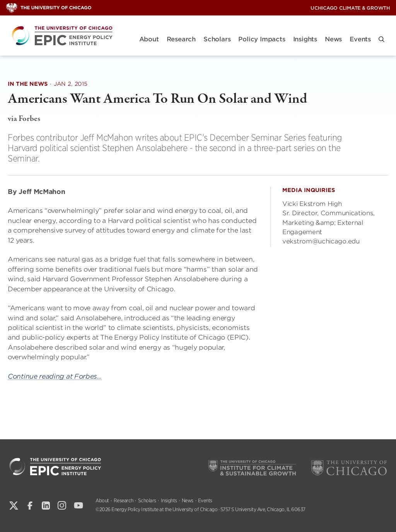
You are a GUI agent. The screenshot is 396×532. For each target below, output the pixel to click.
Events (360, 39)
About (149, 39)
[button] (381, 39)
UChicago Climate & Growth (350, 8)
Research (181, 39)
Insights (305, 39)
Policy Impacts (262, 39)
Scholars (217, 39)
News (333, 39)
